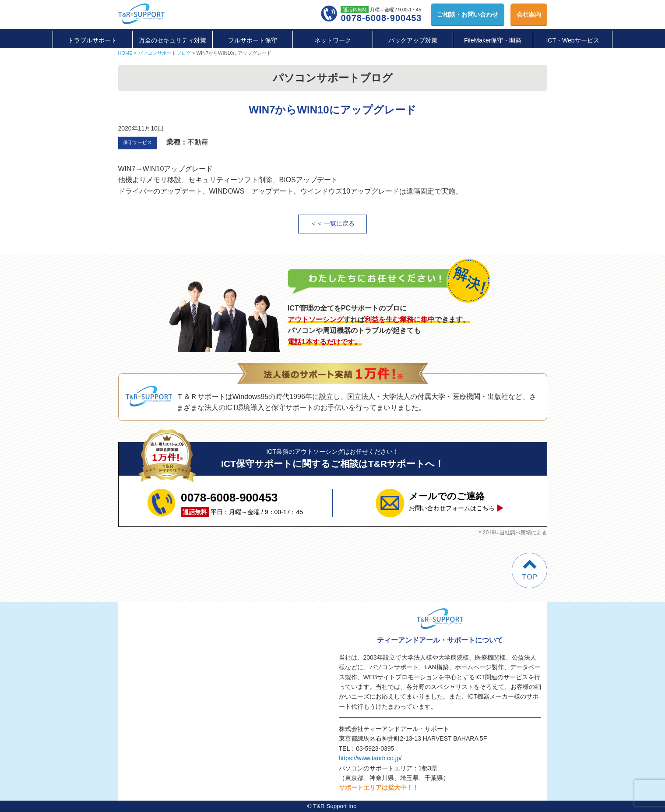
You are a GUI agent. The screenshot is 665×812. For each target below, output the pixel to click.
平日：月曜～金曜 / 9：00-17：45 (242, 503)
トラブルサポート (92, 40)
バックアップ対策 (413, 40)
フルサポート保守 (253, 40)
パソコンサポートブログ (164, 53)
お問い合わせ (468, 14)
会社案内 (529, 14)
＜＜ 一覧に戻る (333, 224)
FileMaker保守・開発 (493, 40)
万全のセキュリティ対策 (172, 40)
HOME (125, 53)
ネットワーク (333, 40)
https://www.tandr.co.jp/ (370, 758)
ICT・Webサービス (572, 40)
